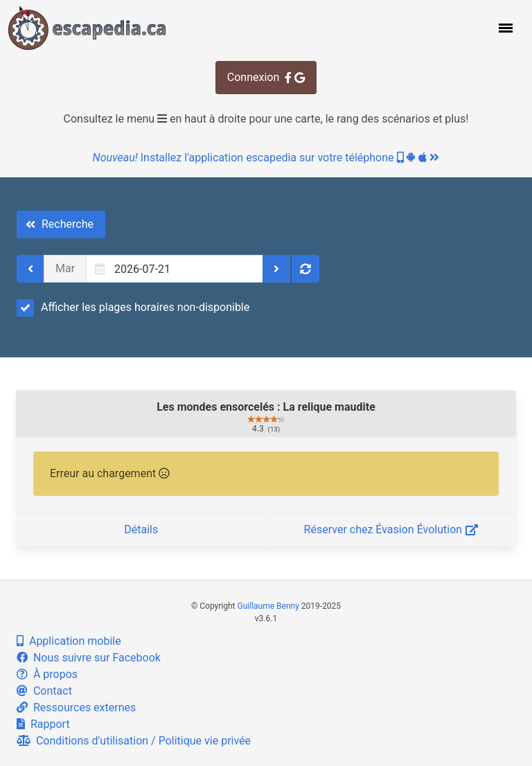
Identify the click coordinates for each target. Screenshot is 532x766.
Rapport (43, 724)
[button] (504, 28)
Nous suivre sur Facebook (89, 658)
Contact (44, 691)
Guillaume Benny (268, 606)
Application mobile (69, 641)
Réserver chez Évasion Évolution (391, 529)
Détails (141, 529)
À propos (47, 674)
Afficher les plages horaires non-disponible (133, 308)
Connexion (266, 77)
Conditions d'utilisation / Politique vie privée (134, 741)
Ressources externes (76, 707)
